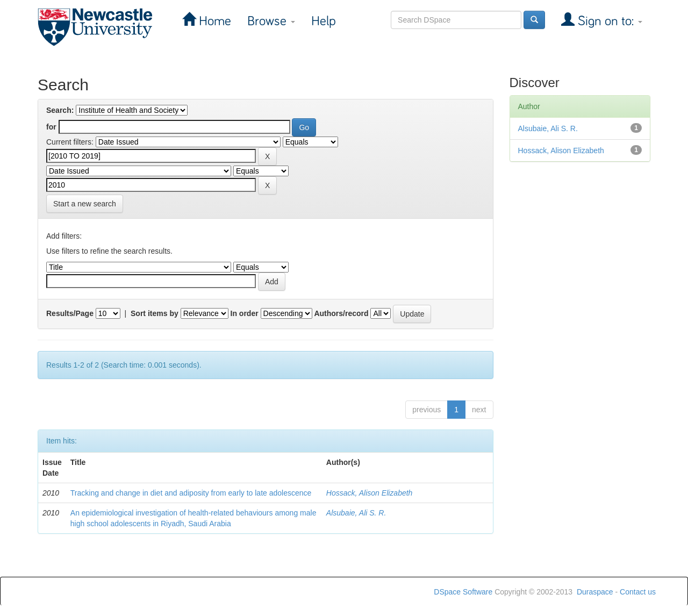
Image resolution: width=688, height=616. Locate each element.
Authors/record (341, 313)
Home (213, 21)
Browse (271, 21)
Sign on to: (608, 21)
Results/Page (70, 313)
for (51, 127)
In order (245, 313)
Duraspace (595, 592)
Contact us (638, 592)
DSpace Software (463, 592)
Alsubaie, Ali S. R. (356, 513)
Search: (60, 110)
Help (324, 21)
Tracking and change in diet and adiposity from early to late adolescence (191, 493)
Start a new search (85, 204)
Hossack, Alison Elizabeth (370, 493)
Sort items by (155, 313)
